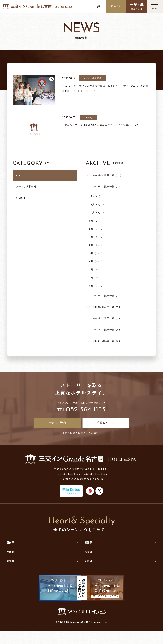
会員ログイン (106, 423)
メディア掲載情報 (26, 187)
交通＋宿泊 (136, 9)
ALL (18, 175)
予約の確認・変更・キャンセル (81, 433)
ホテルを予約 (57, 423)
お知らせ (21, 198)
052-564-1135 (86, 410)
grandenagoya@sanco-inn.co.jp (83, 479)
